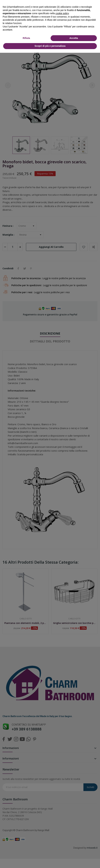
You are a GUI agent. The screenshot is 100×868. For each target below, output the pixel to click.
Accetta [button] (74, 38)
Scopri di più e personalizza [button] (50, 46)
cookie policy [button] (62, 13)
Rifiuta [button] (26, 38)
